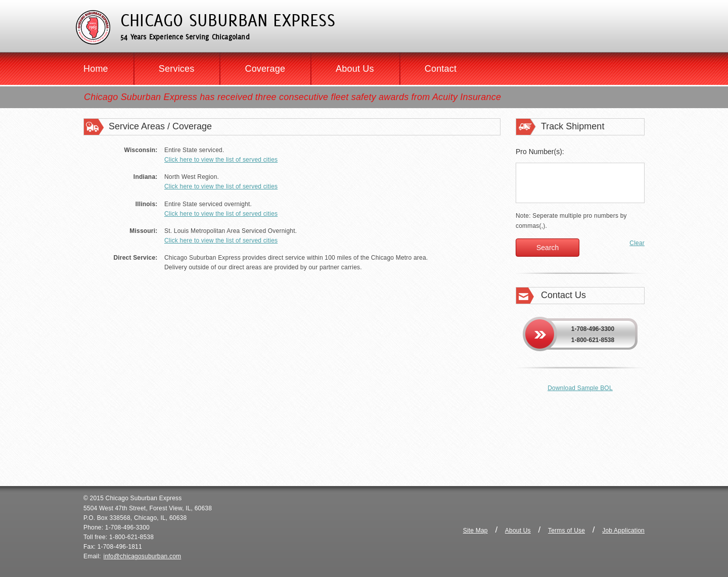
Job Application (623, 531)
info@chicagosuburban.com (143, 556)
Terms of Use (566, 531)
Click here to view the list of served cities (221, 160)
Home (96, 69)
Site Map (475, 531)
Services (177, 69)
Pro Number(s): (540, 152)
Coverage (265, 69)
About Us (355, 69)
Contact (441, 69)
